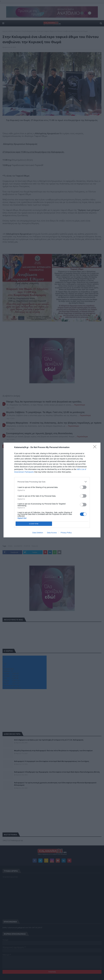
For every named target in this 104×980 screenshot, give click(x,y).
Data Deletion (38, 533)
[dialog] (52, 490)
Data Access (52, 533)
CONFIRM (34, 524)
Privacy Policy (66, 533)
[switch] (83, 487)
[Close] (96, 448)
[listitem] (52, 482)
